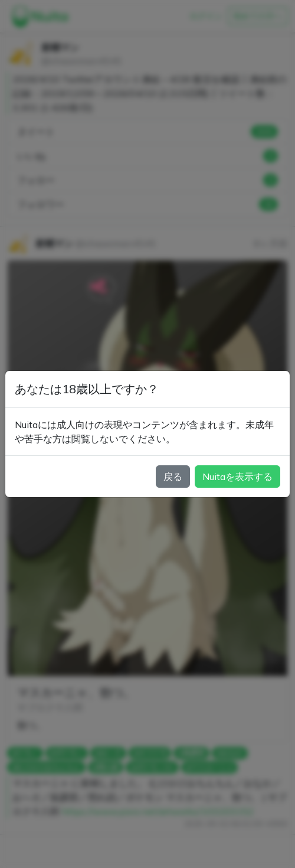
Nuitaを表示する (237, 477)
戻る (173, 477)
